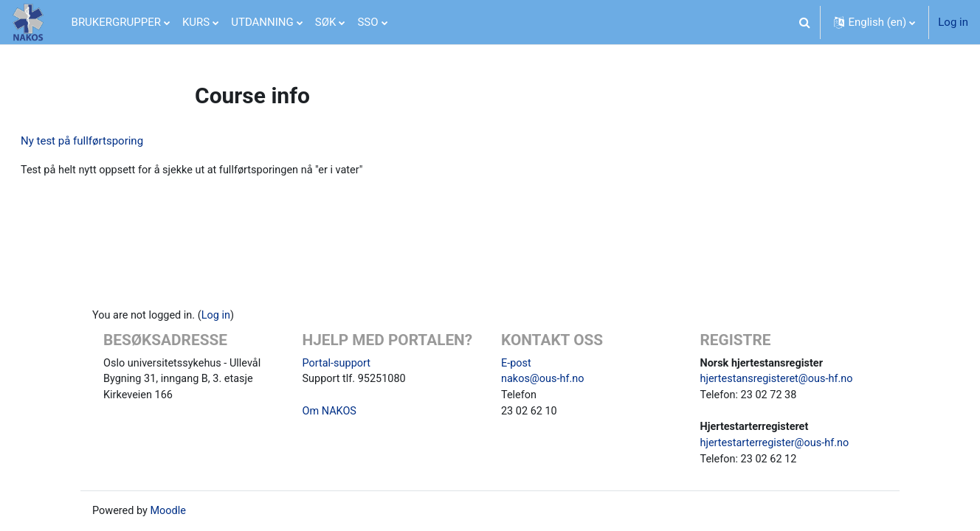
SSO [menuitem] (367, 22)
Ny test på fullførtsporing (117, 141)
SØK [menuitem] (326, 22)
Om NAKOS (331, 409)
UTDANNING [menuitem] (262, 22)
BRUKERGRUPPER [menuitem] (116, 22)
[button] (804, 22)
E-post (517, 358)
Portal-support (338, 358)
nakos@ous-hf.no (544, 375)
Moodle (170, 511)
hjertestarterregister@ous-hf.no (777, 442)
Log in (953, 22)
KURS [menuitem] (196, 22)
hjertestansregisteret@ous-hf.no (780, 375)
